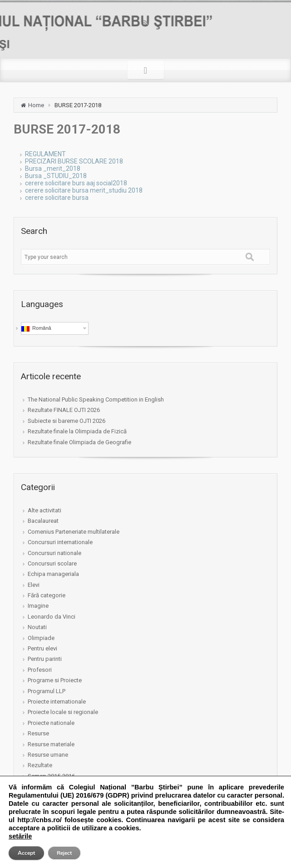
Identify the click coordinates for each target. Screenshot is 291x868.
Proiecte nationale (51, 723)
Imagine (38, 606)
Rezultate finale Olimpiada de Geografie (79, 442)
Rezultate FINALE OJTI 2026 (64, 410)
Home (36, 105)
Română (36, 328)
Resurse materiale (51, 744)
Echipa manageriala (53, 574)
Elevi (34, 585)
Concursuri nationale (54, 553)
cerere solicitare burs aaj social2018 (76, 183)
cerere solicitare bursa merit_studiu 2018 (84, 190)
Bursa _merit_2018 (53, 169)
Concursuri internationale (60, 542)
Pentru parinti (45, 659)
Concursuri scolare (52, 563)
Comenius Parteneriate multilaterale (74, 532)
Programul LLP (47, 691)
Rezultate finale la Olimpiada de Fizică (77, 431)
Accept (26, 853)
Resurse (38, 733)
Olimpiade (41, 638)
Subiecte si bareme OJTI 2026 (67, 421)
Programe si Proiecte (55, 680)
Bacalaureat (43, 521)
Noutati (37, 627)
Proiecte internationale (57, 702)
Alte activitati (44, 510)
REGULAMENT (45, 154)
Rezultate (40, 765)
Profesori (40, 670)
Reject (64, 853)
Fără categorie (47, 595)
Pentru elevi (42, 648)
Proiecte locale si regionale (63, 712)
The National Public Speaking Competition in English (96, 399)
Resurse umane (48, 755)
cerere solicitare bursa (57, 198)
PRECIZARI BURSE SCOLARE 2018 (74, 161)
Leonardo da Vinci (52, 617)
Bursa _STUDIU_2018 (56, 176)
